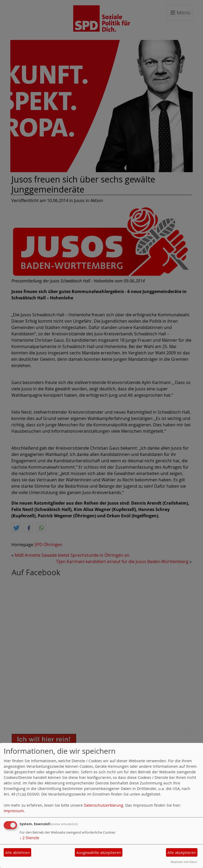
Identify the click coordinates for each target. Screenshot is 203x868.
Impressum (14, 811)
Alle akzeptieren (182, 853)
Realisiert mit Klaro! (184, 862)
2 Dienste (29, 838)
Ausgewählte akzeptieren (99, 853)
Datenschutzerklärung (103, 805)
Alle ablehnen (18, 853)
